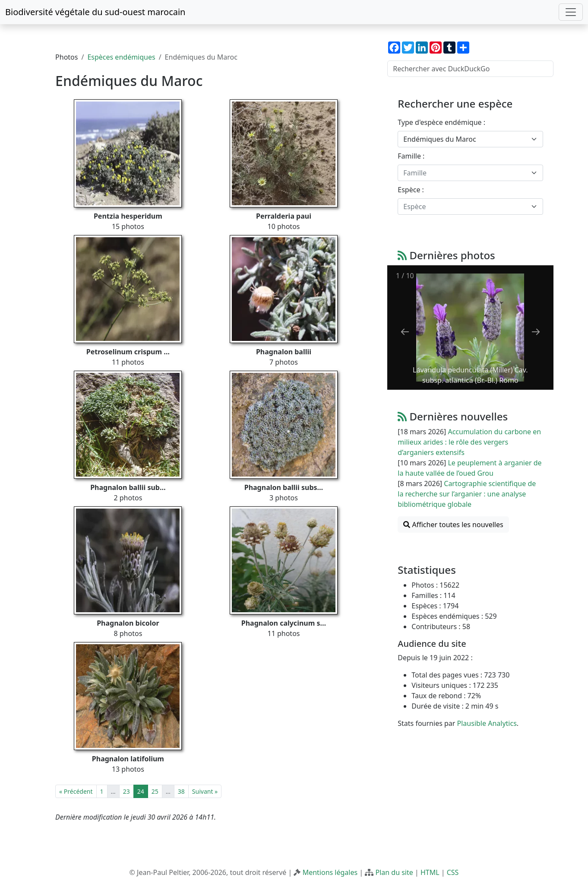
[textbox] (465, 173)
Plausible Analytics (487, 723)
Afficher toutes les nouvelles (453, 525)
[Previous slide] (405, 332)
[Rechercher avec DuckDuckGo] (470, 69)
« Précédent (76, 791)
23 (126, 791)
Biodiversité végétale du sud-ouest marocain (95, 12)
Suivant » (205, 791)
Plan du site (394, 872)
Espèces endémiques (121, 57)
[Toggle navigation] (571, 12)
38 (181, 791)
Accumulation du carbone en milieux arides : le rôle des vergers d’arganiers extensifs (469, 442)
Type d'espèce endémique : (441, 122)
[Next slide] (536, 332)
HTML (430, 872)
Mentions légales (330, 872)
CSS (453, 872)
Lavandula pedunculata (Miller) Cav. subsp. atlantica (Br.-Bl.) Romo (470, 375)
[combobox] (470, 139)
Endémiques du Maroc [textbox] (439, 139)
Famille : (411, 156)
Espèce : (411, 190)
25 (155, 791)
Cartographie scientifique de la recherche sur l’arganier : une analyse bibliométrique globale (467, 494)
